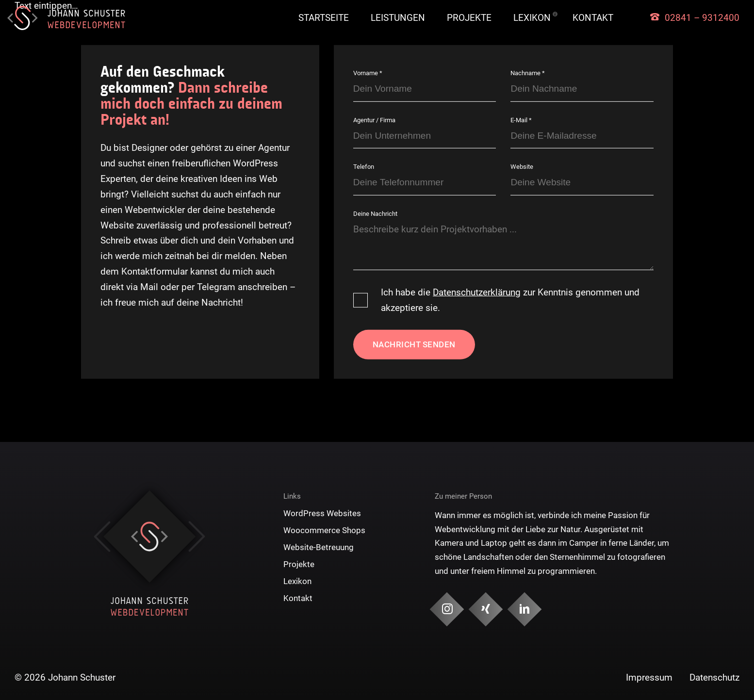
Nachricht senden (414, 344)
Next (197, 537)
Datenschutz (714, 677)
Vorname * (368, 73)
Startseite (324, 18)
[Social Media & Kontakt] (447, 610)
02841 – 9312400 (702, 18)
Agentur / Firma (374, 120)
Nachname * (528, 73)
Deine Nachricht (375, 214)
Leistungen (398, 18)
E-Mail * (521, 120)
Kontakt (593, 18)
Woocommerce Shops (324, 530)
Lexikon (532, 18)
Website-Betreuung (319, 547)
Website (522, 167)
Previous (102, 537)
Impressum (649, 677)
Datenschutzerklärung (477, 292)
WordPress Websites (322, 513)
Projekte (469, 18)
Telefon (364, 167)
